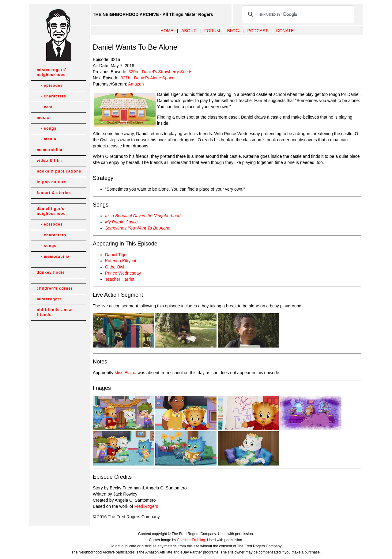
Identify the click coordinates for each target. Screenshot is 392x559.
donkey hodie (51, 272)
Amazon (136, 84)
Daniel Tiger (117, 255)
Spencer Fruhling (191, 540)
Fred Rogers (146, 506)
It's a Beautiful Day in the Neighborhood (143, 216)
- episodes (50, 86)
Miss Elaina (126, 373)
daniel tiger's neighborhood (51, 211)
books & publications (59, 171)
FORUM (212, 31)
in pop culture (51, 182)
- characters (51, 96)
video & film (49, 161)
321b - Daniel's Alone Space (147, 78)
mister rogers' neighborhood (51, 72)
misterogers (49, 299)
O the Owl (115, 267)
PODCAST (257, 31)
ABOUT (189, 31)
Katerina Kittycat (121, 261)
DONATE (285, 31)
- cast (45, 107)
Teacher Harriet (120, 279)
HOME (167, 31)
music (43, 118)
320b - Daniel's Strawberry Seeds (160, 72)
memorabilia (50, 150)
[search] (297, 14)
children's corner (55, 288)
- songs (47, 128)
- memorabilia (53, 257)
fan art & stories (54, 193)
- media (47, 139)
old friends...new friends (54, 312)
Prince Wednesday (123, 273)
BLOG (233, 31)
